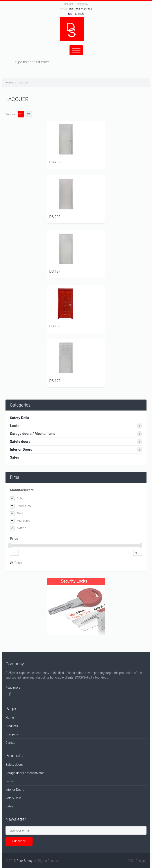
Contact (69, 4)
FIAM (20, 513)
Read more (13, 688)
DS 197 (55, 271)
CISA (20, 498)
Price (14, 539)
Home (9, 82)
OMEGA (22, 528)
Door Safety (24, 506)
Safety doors (20, 442)
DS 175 (55, 381)
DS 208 (55, 162)
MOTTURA (23, 521)
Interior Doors (21, 449)
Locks (15, 426)
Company (83, 4)
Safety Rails (19, 418)
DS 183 (55, 326)
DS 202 (55, 217)
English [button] (76, 14)
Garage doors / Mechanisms (33, 434)
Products (12, 726)
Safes (15, 457)
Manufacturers (22, 490)
